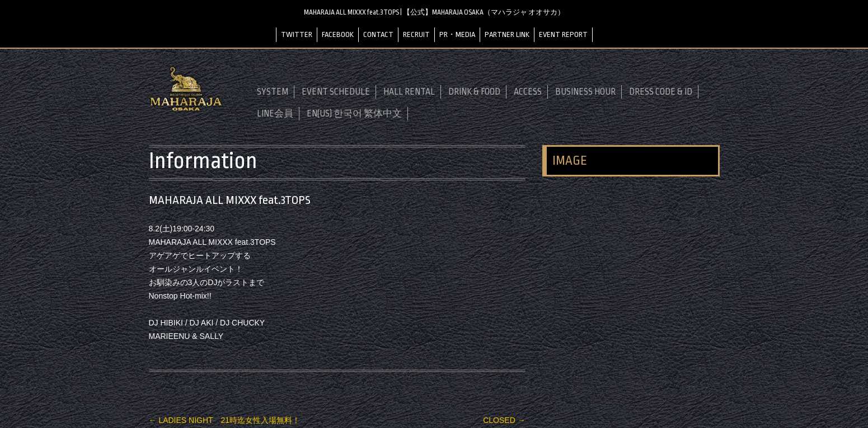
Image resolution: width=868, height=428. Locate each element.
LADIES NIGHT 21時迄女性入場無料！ (224, 420)
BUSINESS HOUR (585, 92)
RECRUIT (416, 34)
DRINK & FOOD (474, 92)
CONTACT (378, 34)
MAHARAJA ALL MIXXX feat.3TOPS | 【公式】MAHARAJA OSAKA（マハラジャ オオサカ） (434, 12)
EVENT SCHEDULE (336, 92)
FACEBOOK (338, 34)
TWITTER (297, 34)
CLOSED (504, 420)
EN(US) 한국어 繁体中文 (354, 114)
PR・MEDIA (457, 34)
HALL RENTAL (409, 92)
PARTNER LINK (507, 34)
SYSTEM (273, 92)
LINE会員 (275, 114)
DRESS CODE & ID (661, 92)
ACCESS (528, 92)
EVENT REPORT (563, 34)
